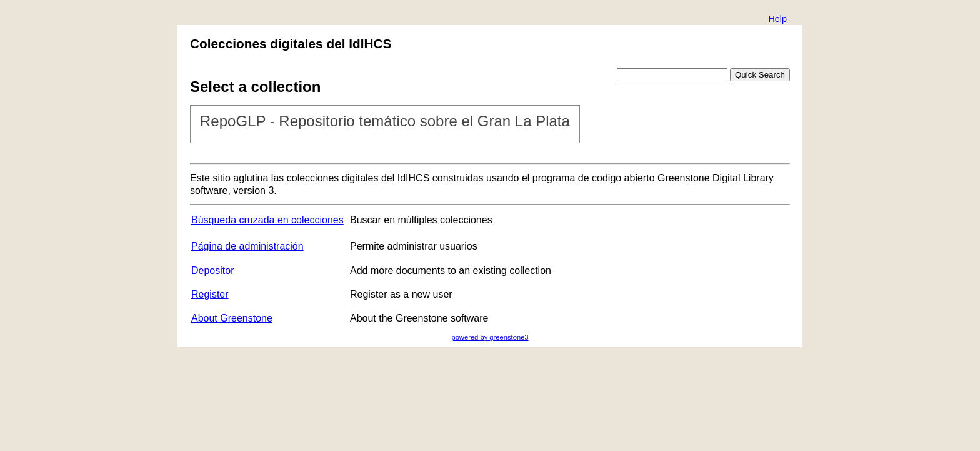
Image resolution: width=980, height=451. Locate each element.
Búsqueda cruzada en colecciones (267, 220)
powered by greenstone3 (490, 337)
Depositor (212, 271)
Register (210, 294)
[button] (777, 20)
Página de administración (247, 246)
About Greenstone (232, 318)
